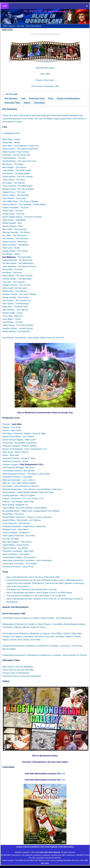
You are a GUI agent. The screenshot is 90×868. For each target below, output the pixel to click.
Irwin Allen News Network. (50, 852)
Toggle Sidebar (7, 30)
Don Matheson (9, 257)
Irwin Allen (17, 424)
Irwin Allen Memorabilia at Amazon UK (42, 780)
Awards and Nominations (68, 99)
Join (42, 847)
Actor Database (51, 847)
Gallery (27, 103)
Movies (12, 26)
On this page (12, 94)
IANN (4, 6)
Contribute (35, 847)
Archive (19, 847)
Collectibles (39, 103)
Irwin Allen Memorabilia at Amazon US (43, 774)
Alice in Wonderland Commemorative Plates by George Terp (45, 413)
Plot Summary (11, 99)
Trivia (51, 99)
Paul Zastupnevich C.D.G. (32, 464)
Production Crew (37, 99)
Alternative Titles (12, 103)
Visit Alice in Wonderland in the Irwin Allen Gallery (45, 762)
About (26, 847)
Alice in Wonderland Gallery (45, 756)
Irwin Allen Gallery (66, 847)
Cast (23, 99)
